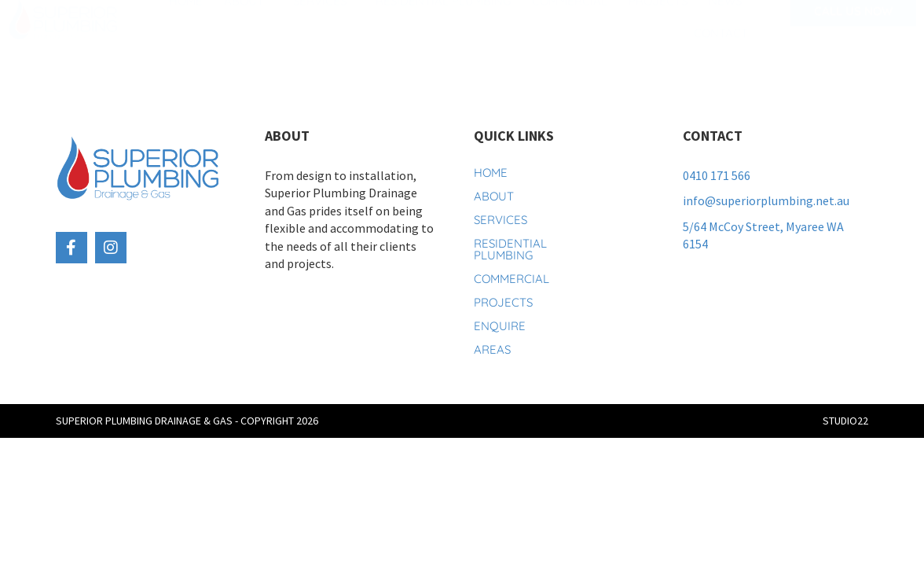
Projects (658, 23)
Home (186, 23)
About (248, 23)
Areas (492, 349)
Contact (721, 55)
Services (324, 23)
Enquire (498, 326)
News (725, 23)
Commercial (570, 23)
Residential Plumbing (443, 23)
